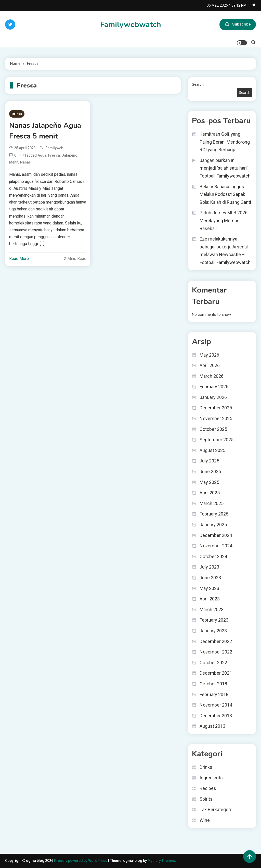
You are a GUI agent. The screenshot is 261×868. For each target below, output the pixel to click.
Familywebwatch (131, 25)
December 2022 (216, 641)
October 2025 (213, 429)
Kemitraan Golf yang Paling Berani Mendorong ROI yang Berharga (225, 142)
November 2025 (216, 418)
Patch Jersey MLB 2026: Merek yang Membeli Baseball (224, 220)
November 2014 (216, 705)
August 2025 (212, 450)
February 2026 (214, 387)
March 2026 (212, 376)
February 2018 (214, 694)
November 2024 (216, 546)
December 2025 (216, 408)
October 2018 (213, 684)
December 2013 (216, 716)
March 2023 (212, 609)
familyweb (54, 148)
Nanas (25, 162)
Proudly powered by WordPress (81, 861)
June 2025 (210, 471)
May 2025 (209, 482)
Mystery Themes (161, 861)
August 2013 (212, 726)
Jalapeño (70, 155)
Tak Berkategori (215, 809)
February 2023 (214, 620)
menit (14, 162)
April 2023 (210, 599)
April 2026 (210, 365)
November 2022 (216, 652)
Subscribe (238, 24)
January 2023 (213, 631)
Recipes (208, 788)
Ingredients (211, 778)
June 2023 (210, 578)
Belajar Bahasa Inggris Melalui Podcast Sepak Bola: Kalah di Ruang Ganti (225, 194)
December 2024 (216, 535)
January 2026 (213, 397)
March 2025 (212, 503)
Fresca (54, 155)
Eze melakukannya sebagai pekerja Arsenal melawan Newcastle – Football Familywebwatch (225, 251)
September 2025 (217, 440)
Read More (19, 259)
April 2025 (210, 493)
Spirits (206, 799)
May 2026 (209, 355)
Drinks (17, 114)
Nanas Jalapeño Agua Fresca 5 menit (45, 131)
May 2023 (209, 588)
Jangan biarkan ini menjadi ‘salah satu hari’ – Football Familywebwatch (226, 168)
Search (198, 84)
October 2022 (213, 663)
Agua (42, 155)
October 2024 (213, 556)
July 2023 (209, 567)
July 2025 (209, 461)
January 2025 (213, 525)
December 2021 (216, 673)
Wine (205, 820)
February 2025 (214, 514)
